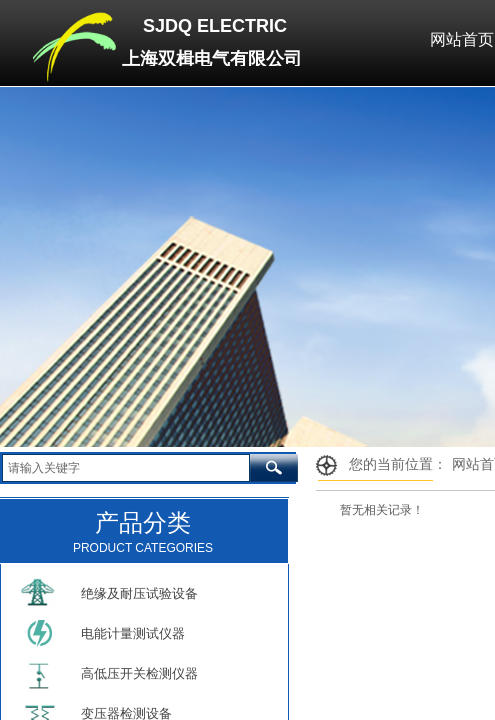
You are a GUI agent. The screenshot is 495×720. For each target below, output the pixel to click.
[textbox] (126, 468)
